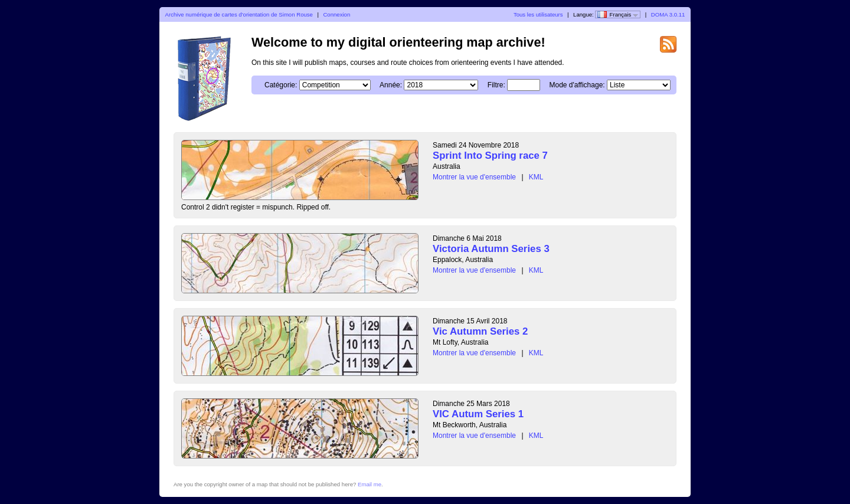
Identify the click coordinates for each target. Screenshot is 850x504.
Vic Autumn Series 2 (480, 331)
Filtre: (496, 85)
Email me (370, 484)
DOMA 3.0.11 (668, 14)
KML (536, 177)
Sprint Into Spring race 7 (490, 156)
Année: (391, 85)
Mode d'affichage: (577, 85)
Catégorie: (281, 85)
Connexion (336, 14)
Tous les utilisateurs (538, 14)
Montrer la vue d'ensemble (474, 177)
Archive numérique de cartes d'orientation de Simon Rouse (239, 14)
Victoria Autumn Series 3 (491, 249)
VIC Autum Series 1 (478, 414)
